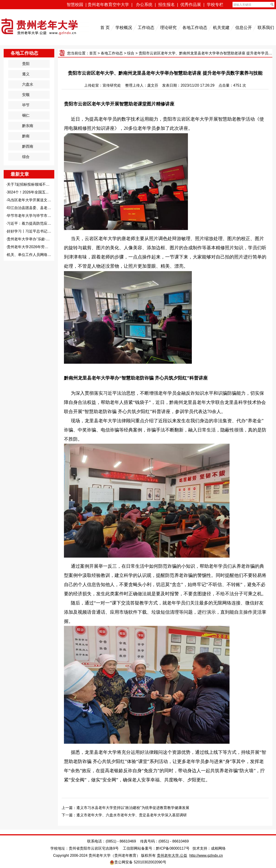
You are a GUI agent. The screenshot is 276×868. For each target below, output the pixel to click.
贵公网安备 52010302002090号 (140, 862)
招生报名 (167, 5)
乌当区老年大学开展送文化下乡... (34, 200)
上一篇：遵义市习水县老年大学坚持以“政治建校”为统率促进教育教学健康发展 (125, 808)
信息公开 (244, 28)
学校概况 (124, 28)
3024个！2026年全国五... (28, 192)
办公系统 (144, 5)
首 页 (105, 28)
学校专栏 (215, 5)
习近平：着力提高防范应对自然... (34, 223)
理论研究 (168, 28)
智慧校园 (75, 5)
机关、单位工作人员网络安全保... (34, 255)
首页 (93, 53)
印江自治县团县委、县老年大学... (34, 208)
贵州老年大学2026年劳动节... (31, 247)
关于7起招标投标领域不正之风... (33, 184)
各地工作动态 (195, 28)
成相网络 (218, 848)
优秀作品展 (191, 5)
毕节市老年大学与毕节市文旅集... (34, 216)
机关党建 (221, 28)
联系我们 (266, 28)
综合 (131, 53)
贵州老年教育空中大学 (108, 5)
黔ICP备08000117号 (173, 848)
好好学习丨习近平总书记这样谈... (34, 231)
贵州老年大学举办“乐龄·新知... (32, 239)
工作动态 (146, 28)
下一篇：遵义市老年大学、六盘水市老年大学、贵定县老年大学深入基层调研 (124, 815)
